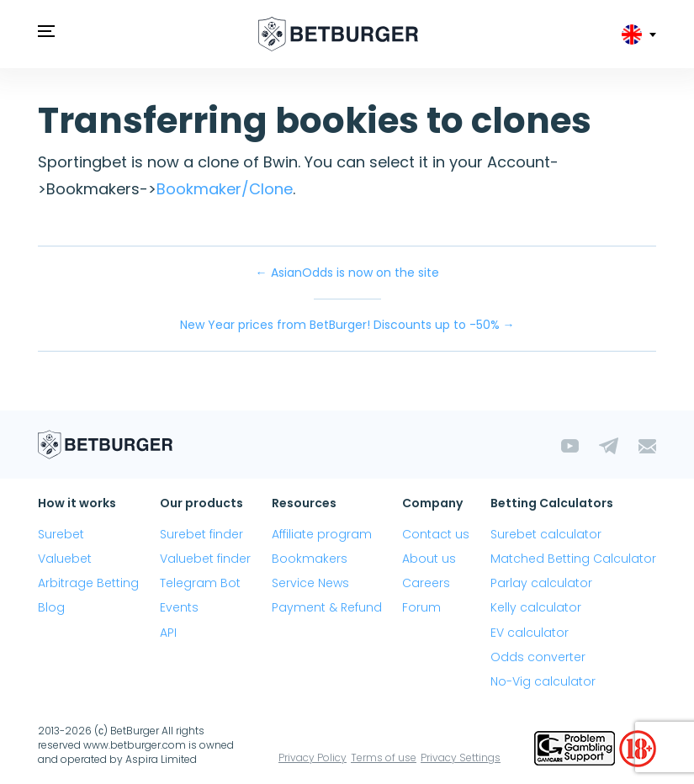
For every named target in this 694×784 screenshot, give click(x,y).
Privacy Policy (313, 758)
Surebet (61, 534)
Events (179, 607)
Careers (426, 583)
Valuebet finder (205, 559)
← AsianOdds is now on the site (347, 273)
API (168, 633)
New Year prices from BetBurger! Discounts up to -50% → (347, 325)
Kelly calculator (536, 607)
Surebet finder (201, 534)
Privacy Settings (461, 758)
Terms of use (384, 758)
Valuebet (65, 559)
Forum (421, 607)
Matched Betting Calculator (573, 559)
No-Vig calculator (543, 681)
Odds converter (538, 657)
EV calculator (530, 633)
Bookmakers (310, 559)
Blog (51, 607)
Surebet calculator (546, 534)
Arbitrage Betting (88, 583)
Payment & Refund (327, 607)
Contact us (436, 534)
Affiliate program (322, 534)
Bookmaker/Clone (225, 189)
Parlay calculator (541, 583)
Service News (310, 583)
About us (429, 559)
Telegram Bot (200, 583)
